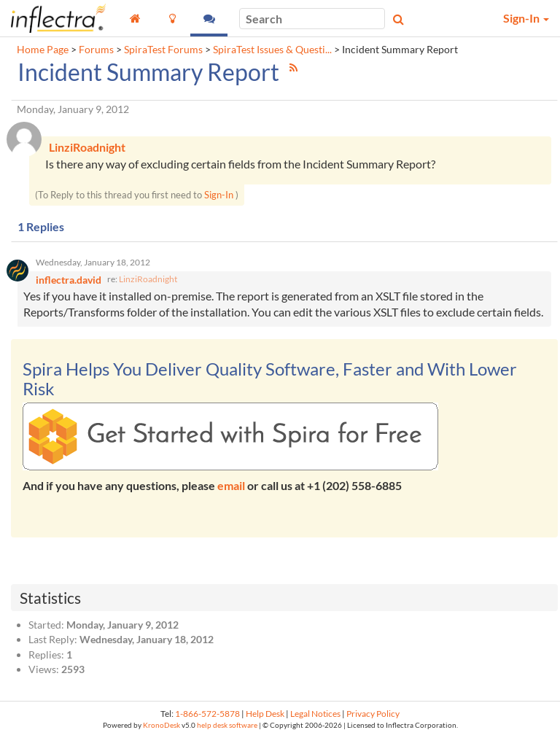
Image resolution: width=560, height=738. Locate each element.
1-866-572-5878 (207, 714)
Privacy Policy (373, 714)
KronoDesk (162, 725)
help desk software (227, 725)
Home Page (43, 50)
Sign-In (219, 195)
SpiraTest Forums (163, 50)
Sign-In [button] (526, 18)
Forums (96, 50)
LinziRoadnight (148, 279)
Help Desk (265, 714)
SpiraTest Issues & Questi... (272, 50)
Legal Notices (315, 714)
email (231, 485)
